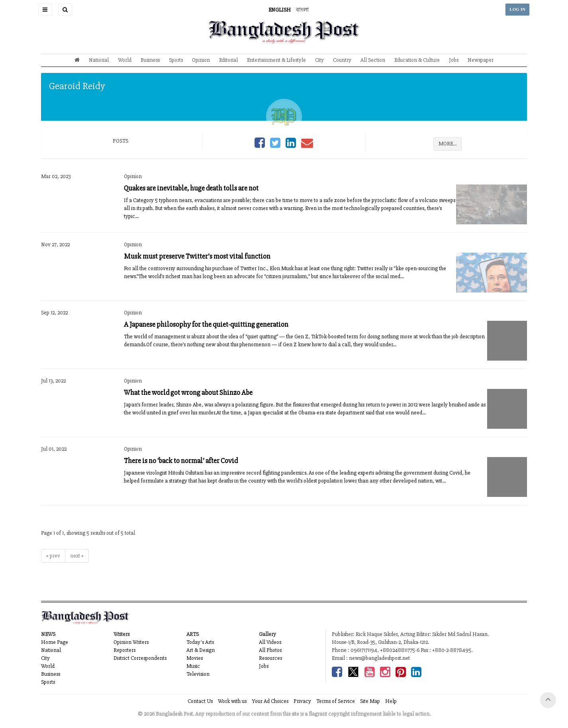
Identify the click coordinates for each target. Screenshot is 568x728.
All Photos (270, 650)
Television (198, 674)
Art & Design (201, 650)
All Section (373, 60)
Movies (195, 658)
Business (150, 60)
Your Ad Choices (270, 701)
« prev (53, 556)
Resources (270, 658)
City (319, 60)
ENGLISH (280, 10)
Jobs (454, 60)
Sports (176, 60)
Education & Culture (417, 60)
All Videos (270, 642)
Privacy (302, 701)
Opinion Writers (131, 642)
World (125, 60)
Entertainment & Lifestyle (276, 60)
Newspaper (481, 60)
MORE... (448, 144)
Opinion (201, 60)
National (99, 60)
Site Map (370, 701)
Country (342, 60)
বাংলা (302, 10)
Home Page (55, 642)
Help (391, 701)
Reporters (124, 650)
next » (77, 556)
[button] (45, 10)
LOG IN (517, 9)
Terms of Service (336, 701)
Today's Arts (200, 642)
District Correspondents (140, 658)
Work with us (232, 701)
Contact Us (200, 701)
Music (193, 666)
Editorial (228, 60)
